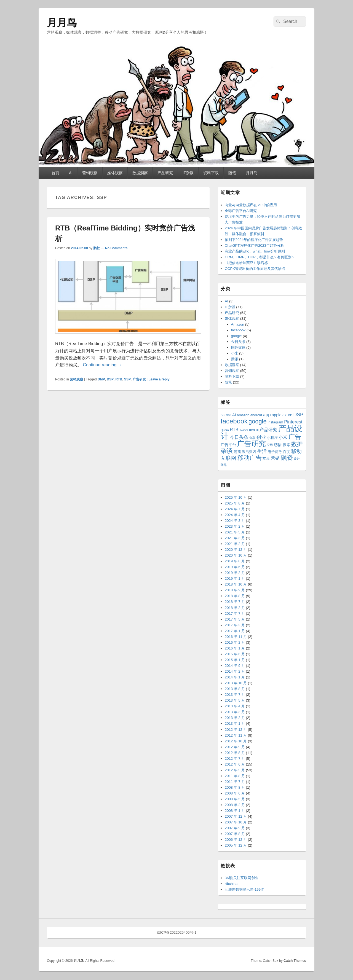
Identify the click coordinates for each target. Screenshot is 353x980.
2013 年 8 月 (235, 689)
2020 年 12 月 (236, 550)
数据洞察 (140, 173)
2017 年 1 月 (235, 631)
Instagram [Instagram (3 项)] (275, 422)
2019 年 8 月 (235, 561)
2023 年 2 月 (235, 526)
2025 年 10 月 (236, 497)
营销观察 (90, 173)
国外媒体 (238, 347)
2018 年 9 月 (235, 590)
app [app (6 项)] (267, 415)
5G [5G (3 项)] (223, 415)
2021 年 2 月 (235, 544)
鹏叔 (97, 248)
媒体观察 (115, 173)
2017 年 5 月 (235, 619)
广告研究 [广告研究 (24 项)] (252, 444)
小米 (235, 353)
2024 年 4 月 (235, 515)
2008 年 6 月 (235, 793)
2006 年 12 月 (236, 840)
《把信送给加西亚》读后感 (246, 263)
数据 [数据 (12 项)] (297, 444)
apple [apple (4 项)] (276, 415)
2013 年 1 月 (235, 723)
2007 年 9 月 (235, 828)
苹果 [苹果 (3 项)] (266, 459)
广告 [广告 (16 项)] (295, 437)
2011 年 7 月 (235, 782)
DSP (110, 379)
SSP (127, 379)
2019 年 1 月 (235, 578)
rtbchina (231, 884)
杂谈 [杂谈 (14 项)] (227, 451)
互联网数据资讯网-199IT (244, 889)
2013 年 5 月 (235, 700)
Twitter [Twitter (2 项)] (244, 430)
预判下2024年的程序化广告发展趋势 (254, 240)
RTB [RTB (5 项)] (234, 430)
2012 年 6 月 (235, 764)
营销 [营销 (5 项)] (275, 458)
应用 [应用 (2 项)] (270, 445)
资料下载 (211, 173)
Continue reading (102, 365)
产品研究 (165, 173)
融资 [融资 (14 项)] (287, 458)
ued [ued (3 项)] (252, 430)
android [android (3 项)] (256, 415)
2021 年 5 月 (235, 532)
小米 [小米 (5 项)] (283, 437)
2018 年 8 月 (235, 596)
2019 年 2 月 (235, 573)
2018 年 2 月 (235, 608)
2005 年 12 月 (236, 845)
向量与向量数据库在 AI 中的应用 (251, 205)
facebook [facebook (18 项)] (234, 421)
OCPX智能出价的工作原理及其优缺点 (255, 269)
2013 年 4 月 (235, 706)
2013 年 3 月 (235, 712)
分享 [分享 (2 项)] (252, 438)
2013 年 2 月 (235, 718)
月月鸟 (62, 23)
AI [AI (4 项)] (234, 415)
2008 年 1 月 (235, 811)
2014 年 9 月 (235, 666)
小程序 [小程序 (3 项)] (272, 438)
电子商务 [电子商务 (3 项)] (275, 452)
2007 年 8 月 (235, 834)
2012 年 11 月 (236, 735)
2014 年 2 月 (235, 671)
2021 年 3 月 (235, 538)
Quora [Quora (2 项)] (225, 430)
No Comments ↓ (118, 248)
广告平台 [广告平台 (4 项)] (228, 445)
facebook (238, 330)
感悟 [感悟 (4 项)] (278, 445)
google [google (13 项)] (258, 421)
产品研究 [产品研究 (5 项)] (268, 430)
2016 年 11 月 (236, 637)
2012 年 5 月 (235, 770)
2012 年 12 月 (236, 730)
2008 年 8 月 (235, 787)
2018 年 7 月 (235, 602)
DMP (101, 379)
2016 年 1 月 (235, 648)
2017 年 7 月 (235, 613)
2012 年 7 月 (235, 759)
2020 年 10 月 (236, 555)
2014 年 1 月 (235, 677)
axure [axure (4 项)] (287, 415)
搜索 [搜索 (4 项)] (287, 445)
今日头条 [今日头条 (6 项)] (239, 437)
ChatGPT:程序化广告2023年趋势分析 (254, 245)
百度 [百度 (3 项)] (287, 452)
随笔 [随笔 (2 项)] (224, 465)
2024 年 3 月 (235, 521)
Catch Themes (295, 961)
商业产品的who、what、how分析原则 (255, 251)
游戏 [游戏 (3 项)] (237, 452)
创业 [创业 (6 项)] (261, 437)
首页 (55, 173)
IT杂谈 (188, 173)
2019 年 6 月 (235, 567)
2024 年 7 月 (235, 509)
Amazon (238, 324)
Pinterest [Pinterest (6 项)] (293, 422)
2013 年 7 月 (235, 695)
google (236, 336)
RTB (119, 379)
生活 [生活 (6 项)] (262, 451)
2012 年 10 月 (236, 741)
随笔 (232, 173)
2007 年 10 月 (236, 822)
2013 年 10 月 (236, 683)
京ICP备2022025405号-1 (177, 932)
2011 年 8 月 (235, 776)
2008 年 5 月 (235, 799)
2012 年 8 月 (235, 753)
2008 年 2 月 (235, 805)
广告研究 (139, 379)
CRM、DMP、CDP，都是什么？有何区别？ (260, 257)
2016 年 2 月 (235, 642)
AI (71, 173)
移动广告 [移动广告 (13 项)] (250, 458)
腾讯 (235, 359)
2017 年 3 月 (235, 625)
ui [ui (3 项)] (257, 430)
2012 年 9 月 (235, 747)
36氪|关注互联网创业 (242, 878)
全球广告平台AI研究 (241, 211)
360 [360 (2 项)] (229, 415)
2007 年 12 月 (236, 816)
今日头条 (238, 342)
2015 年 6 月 (235, 654)
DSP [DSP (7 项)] (298, 415)
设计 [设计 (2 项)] (297, 459)
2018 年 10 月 (236, 584)
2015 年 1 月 (235, 660)
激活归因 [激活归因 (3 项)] (249, 452)
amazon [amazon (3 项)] (243, 415)
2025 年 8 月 (235, 503)
